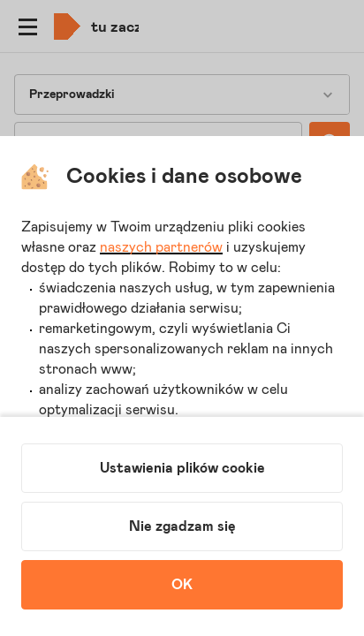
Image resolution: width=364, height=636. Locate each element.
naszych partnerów (161, 247)
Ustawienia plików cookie (182, 468)
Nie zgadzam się (182, 526)
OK (182, 585)
